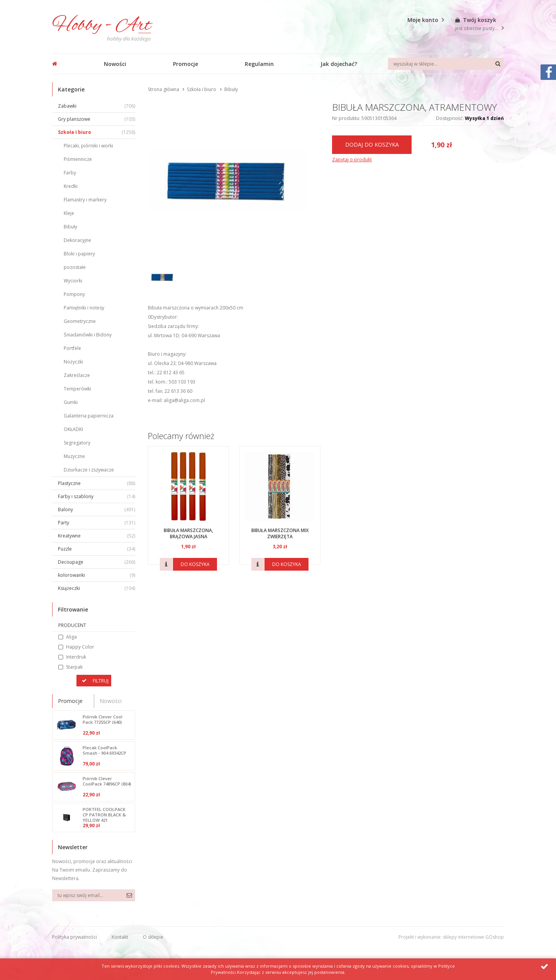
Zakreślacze (77, 375)
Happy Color (80, 647)
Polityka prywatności (75, 937)
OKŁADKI (73, 429)
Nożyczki (73, 362)
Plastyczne (97, 483)
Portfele (72, 348)
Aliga (71, 637)
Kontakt (120, 937)
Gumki (71, 402)
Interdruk (76, 657)
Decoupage (97, 562)
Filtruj (101, 681)
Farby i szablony (97, 496)
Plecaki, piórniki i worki (88, 146)
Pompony (74, 294)
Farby (70, 173)
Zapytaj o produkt (352, 160)
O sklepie (153, 937)
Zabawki (97, 106)
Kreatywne (97, 536)
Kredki (71, 186)
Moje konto (423, 20)
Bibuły (70, 227)
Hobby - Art (102, 26)
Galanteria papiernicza (89, 416)
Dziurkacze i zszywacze (89, 470)
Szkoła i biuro (97, 132)
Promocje (186, 64)
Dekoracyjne (77, 240)
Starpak (74, 667)
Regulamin (259, 64)
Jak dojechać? (339, 64)
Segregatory (77, 443)
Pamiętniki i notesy (84, 308)
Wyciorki (73, 281)
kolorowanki (97, 575)
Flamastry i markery (85, 200)
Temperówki (77, 389)
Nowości (115, 64)
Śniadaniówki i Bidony (88, 335)
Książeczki (97, 588)
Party (97, 523)
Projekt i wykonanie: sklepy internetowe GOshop (451, 937)
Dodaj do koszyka (372, 144)
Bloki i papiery (79, 254)
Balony (97, 509)
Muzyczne (74, 456)
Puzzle (97, 549)
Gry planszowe (97, 119)
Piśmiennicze (78, 159)
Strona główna (164, 89)
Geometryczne (80, 321)
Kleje (69, 213)
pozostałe (75, 267)
